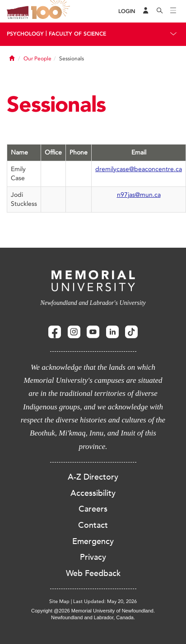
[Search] (160, 11)
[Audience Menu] (146, 11)
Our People (37, 59)
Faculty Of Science (77, 34)
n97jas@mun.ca (139, 195)
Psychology (25, 34)
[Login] (127, 11)
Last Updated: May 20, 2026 (105, 601)
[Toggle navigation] (173, 11)
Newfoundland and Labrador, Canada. (93, 617)
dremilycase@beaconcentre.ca (139, 169)
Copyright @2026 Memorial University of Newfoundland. (93, 611)
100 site (52, 11)
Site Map (59, 601)
